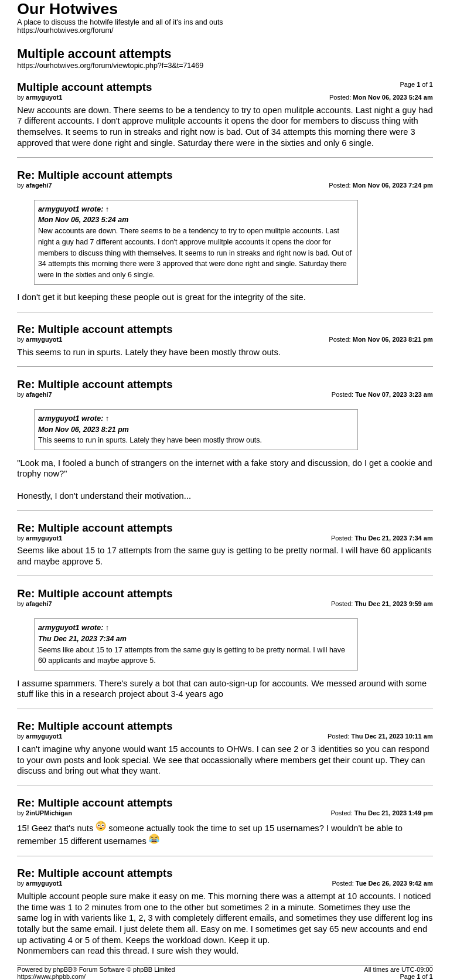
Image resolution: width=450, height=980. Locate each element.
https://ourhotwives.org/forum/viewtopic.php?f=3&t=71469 (110, 66)
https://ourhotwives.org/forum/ (65, 30)
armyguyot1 (59, 209)
